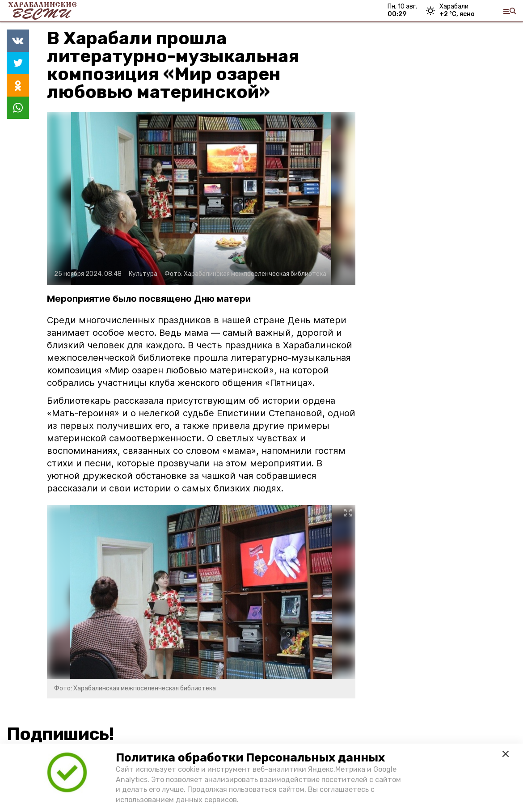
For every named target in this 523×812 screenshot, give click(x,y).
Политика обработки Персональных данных (250, 758)
